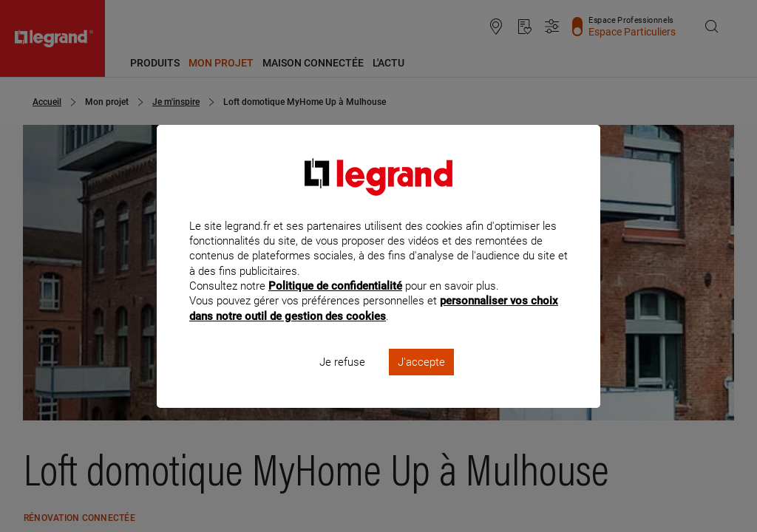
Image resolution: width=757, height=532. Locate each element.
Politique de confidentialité (335, 306)
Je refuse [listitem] (342, 381)
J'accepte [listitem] (421, 381)
